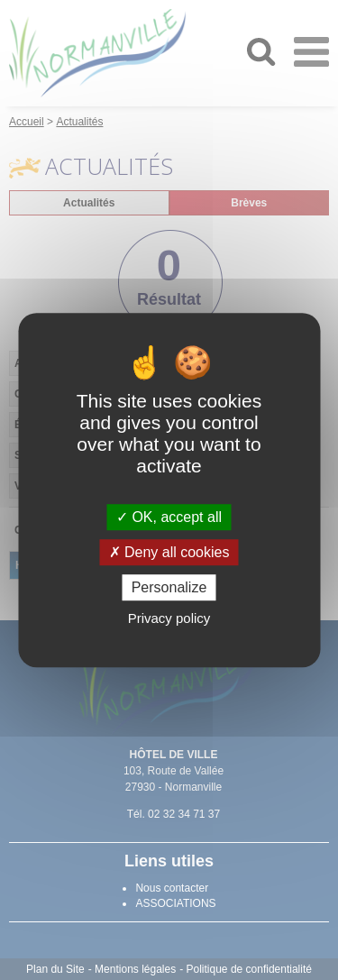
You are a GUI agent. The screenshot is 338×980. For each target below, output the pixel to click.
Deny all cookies (169, 552)
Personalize (169, 587)
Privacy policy (169, 618)
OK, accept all (169, 517)
